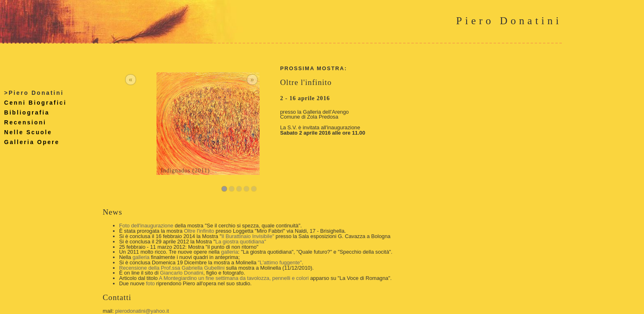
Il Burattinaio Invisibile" (248, 236)
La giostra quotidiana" (240, 242)
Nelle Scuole (28, 132)
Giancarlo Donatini (182, 273)
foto (150, 283)
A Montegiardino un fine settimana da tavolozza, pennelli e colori (234, 278)
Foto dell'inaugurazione (146, 226)
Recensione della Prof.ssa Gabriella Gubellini (172, 268)
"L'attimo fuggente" (280, 262)
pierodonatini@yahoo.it (142, 311)
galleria (229, 252)
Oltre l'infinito (199, 231)
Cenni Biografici (35, 103)
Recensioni (25, 122)
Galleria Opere (32, 142)
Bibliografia (27, 112)
